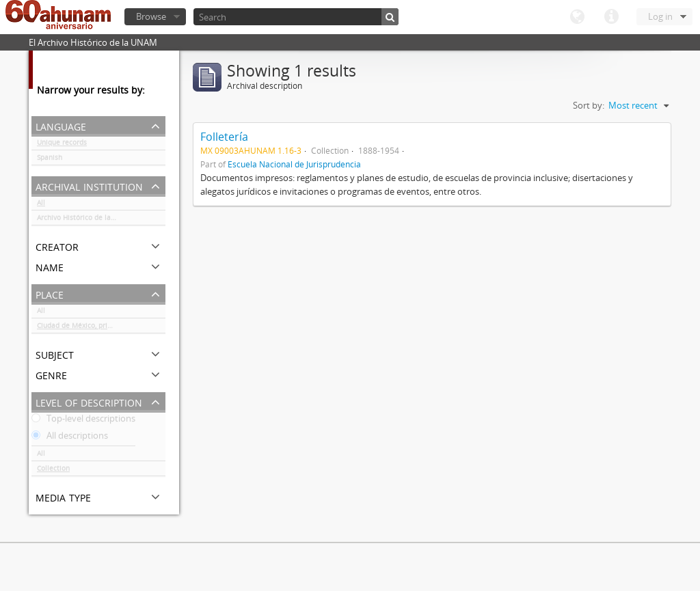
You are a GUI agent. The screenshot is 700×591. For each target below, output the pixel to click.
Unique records (62, 145)
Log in (660, 16)
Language (577, 17)
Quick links (611, 17)
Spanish (50, 160)
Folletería (224, 137)
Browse (151, 16)
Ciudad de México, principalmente (93, 328)
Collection (53, 471)
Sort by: (589, 105)
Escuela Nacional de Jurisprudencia (294, 164)
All (41, 205)
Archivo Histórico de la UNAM (85, 220)
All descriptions (70, 438)
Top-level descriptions (83, 421)
